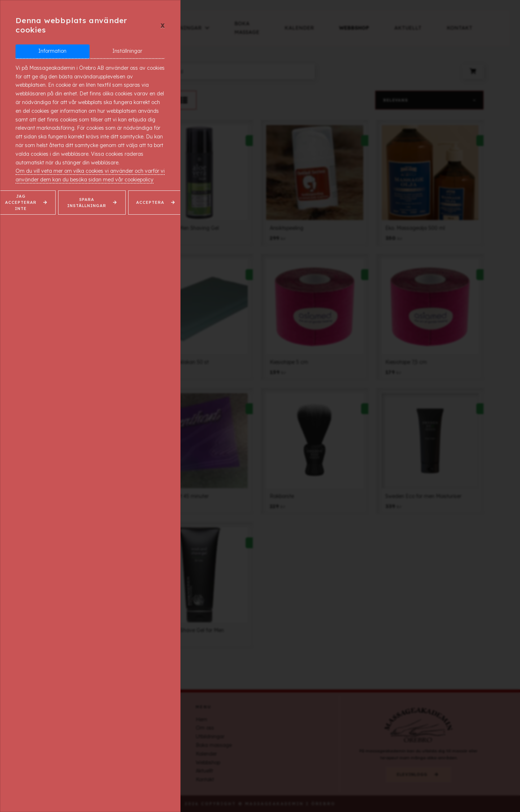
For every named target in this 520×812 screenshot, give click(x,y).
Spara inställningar (87, 203)
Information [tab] (52, 51)
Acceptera (150, 202)
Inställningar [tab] (127, 51)
